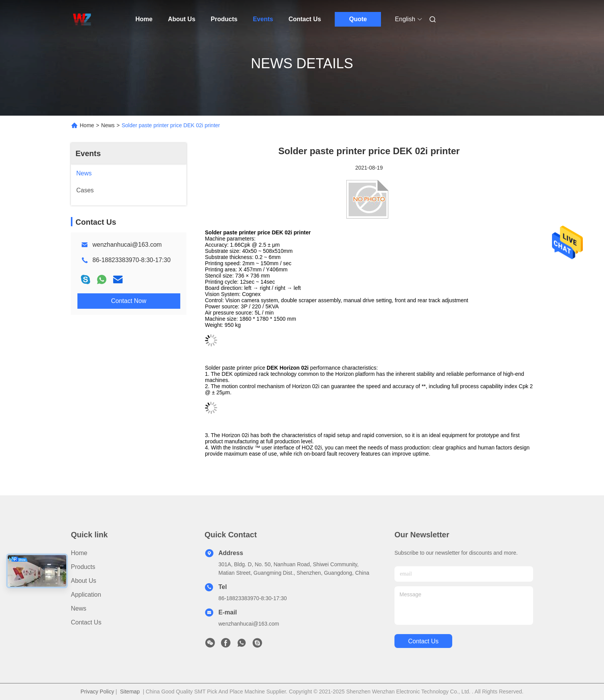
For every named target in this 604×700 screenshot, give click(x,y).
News (108, 125)
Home (144, 19)
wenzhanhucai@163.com (127, 245)
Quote (358, 19)
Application (86, 595)
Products (224, 19)
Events (263, 19)
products (83, 567)
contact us (423, 641)
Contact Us (305, 19)
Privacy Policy (97, 692)
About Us (182, 19)
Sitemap (130, 692)
